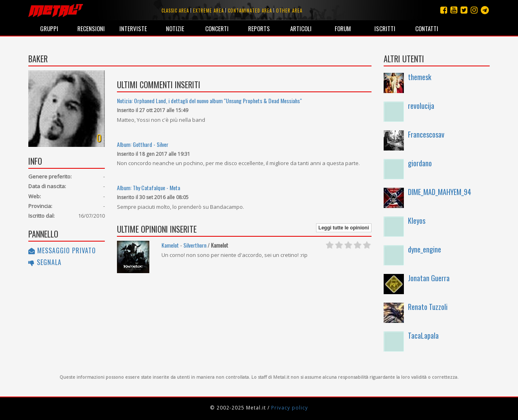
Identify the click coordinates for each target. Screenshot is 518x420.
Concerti (217, 28)
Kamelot (170, 245)
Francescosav (426, 134)
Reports (259, 28)
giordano (420, 163)
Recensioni (91, 28)
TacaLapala (423, 335)
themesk (420, 77)
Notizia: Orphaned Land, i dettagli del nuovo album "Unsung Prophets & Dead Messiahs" (209, 101)
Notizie (175, 28)
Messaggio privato (62, 250)
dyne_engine (425, 249)
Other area (289, 11)
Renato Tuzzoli (428, 307)
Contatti (427, 28)
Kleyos (417, 221)
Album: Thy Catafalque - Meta (149, 188)
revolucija (421, 106)
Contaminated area (250, 11)
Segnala (45, 262)
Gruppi (49, 28)
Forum (343, 28)
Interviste (133, 28)
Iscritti (385, 28)
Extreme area (208, 11)
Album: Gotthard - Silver (143, 144)
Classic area (175, 11)
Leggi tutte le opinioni (344, 228)
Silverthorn (195, 245)
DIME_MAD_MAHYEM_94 (439, 192)
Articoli (301, 28)
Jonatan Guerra (429, 278)
